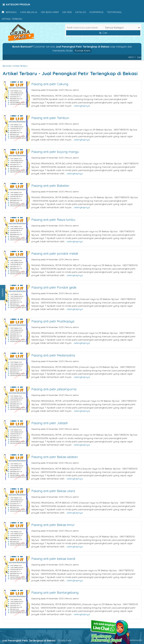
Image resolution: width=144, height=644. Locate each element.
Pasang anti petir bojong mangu (55, 152)
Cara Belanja (29, 12)
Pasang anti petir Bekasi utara (53, 491)
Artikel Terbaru (12, 19)
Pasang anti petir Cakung (50, 84)
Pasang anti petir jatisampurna (54, 389)
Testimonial (114, 12)
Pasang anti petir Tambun (50, 118)
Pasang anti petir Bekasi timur (53, 525)
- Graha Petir (37, 640)
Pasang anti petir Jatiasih (50, 423)
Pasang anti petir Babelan (50, 186)
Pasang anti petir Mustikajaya (53, 321)
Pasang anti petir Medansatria (53, 355)
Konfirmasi (96, 12)
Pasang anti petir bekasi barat (53, 559)
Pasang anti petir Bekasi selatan (55, 457)
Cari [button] (103, 33)
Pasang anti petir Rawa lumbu (53, 220)
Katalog (81, 12)
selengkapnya (82, 106)
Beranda (9, 12)
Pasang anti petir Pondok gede (54, 287)
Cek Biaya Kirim (50, 12)
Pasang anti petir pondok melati (55, 254)
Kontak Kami (82, 51)
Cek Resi (67, 12)
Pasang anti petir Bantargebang (55, 593)
